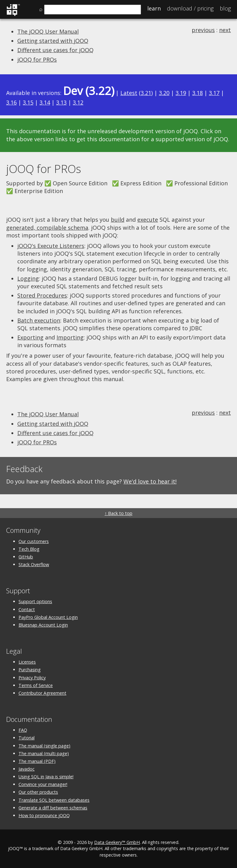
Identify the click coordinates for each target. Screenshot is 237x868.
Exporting (30, 337)
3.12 (78, 102)
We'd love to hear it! (150, 481)
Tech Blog (29, 549)
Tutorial (27, 738)
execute (148, 220)
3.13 (61, 102)
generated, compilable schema (47, 228)
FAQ (23, 730)
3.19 (181, 93)
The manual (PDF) (37, 761)
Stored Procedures (42, 295)
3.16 (11, 102)
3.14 (45, 102)
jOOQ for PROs (37, 60)
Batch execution (39, 320)
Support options (35, 601)
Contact (27, 609)
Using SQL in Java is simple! (46, 777)
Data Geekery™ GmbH (117, 842)
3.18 (197, 93)
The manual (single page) (44, 746)
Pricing (190, 8)
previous (203, 30)
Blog (225, 8)
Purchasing (30, 670)
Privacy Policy (32, 678)
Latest (129, 93)
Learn (154, 8)
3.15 (28, 102)
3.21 (146, 93)
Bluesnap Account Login (43, 625)
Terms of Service (36, 685)
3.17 (214, 93)
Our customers (34, 541)
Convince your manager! (43, 784)
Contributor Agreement (42, 693)
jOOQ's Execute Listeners (51, 246)
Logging (28, 278)
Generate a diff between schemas (53, 808)
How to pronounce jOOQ (44, 815)
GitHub (26, 557)
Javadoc (27, 769)
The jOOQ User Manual (48, 31)
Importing (70, 337)
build (118, 220)
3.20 (164, 93)
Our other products (38, 792)
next (225, 30)
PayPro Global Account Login (48, 617)
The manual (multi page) (44, 753)
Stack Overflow (34, 564)
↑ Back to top (118, 513)
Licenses (27, 662)
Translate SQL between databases (54, 800)
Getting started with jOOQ (53, 41)
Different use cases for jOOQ (55, 50)
